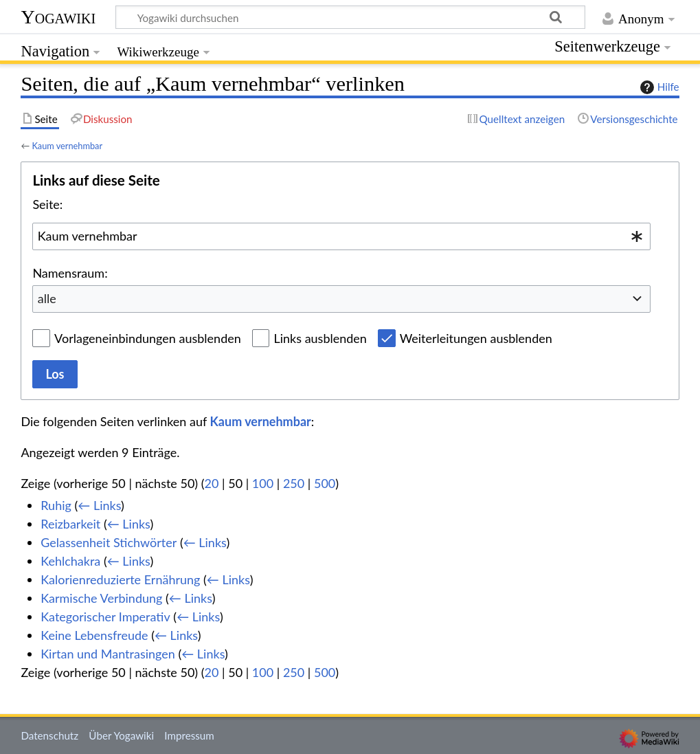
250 (294, 483)
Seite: (47, 204)
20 (212, 483)
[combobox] (341, 236)
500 (325, 483)
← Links (99, 505)
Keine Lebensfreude (94, 635)
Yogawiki (58, 17)
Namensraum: (70, 273)
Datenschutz (49, 735)
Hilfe (658, 87)
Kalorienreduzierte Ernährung (120, 579)
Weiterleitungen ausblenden (476, 338)
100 (263, 483)
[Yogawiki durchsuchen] (350, 17)
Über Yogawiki (121, 735)
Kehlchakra (70, 561)
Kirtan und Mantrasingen (108, 654)
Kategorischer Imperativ (105, 617)
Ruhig (56, 505)
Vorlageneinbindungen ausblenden (148, 338)
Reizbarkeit (70, 524)
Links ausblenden (320, 338)
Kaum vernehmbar (67, 146)
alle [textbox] (47, 298)
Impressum (189, 735)
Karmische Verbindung (101, 598)
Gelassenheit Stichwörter (109, 542)
